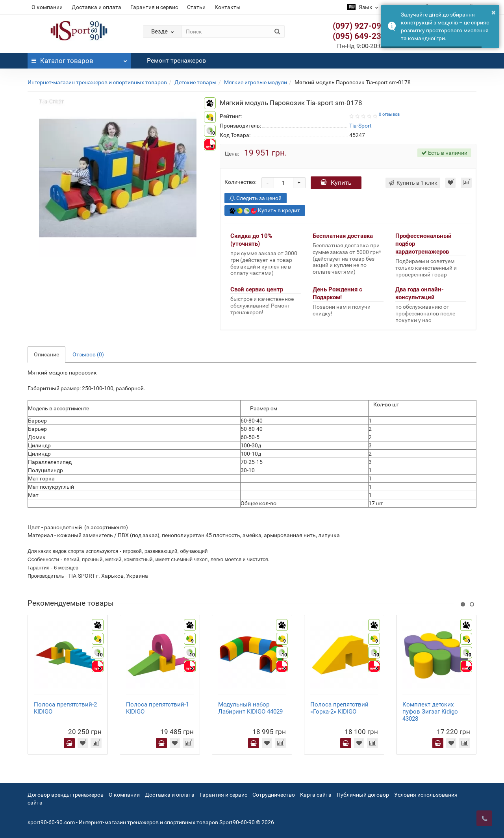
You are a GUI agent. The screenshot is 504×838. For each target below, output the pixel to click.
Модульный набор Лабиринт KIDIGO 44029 (250, 708)
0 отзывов (389, 114)
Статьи (196, 7)
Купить (336, 183)
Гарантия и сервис (154, 7)
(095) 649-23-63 (363, 36)
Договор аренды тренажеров (66, 795)
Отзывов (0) (88, 354)
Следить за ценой (256, 198)
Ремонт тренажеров (176, 60)
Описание (46, 354)
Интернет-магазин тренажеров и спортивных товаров (97, 82)
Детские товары (195, 82)
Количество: (240, 182)
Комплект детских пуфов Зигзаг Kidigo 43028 (430, 712)
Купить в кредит (265, 210)
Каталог (79, 59)
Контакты (228, 7)
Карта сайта (316, 795)
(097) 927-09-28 (363, 26)
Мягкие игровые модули (256, 82)
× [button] (494, 12)
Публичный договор (363, 795)
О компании (47, 7)
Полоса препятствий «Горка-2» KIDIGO (339, 708)
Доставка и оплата (96, 7)
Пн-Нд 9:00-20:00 (365, 46)
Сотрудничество (274, 795)
